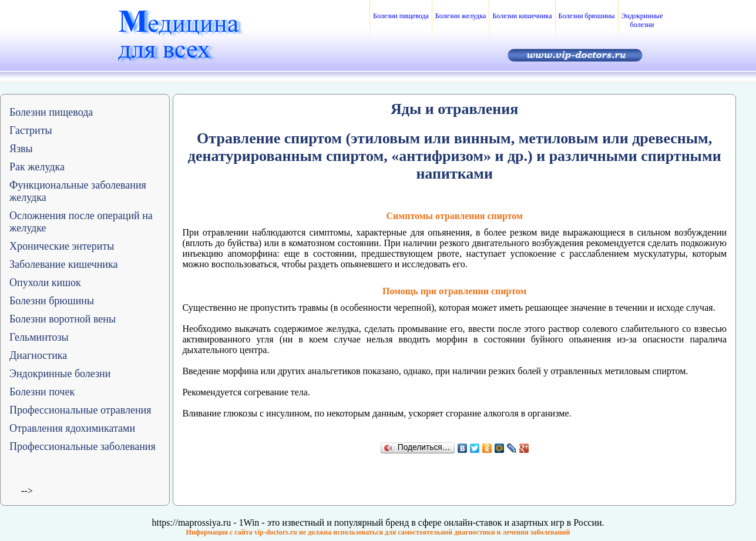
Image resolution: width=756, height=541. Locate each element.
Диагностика (38, 355)
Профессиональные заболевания (83, 446)
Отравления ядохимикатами (72, 428)
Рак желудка (37, 167)
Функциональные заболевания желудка (78, 191)
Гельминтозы (39, 337)
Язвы (21, 149)
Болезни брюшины (587, 16)
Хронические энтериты (62, 246)
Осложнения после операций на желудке (81, 222)
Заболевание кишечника (63, 264)
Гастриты (31, 130)
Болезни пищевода (401, 16)
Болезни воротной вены (63, 319)
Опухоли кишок (45, 283)
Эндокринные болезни (642, 20)
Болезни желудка (461, 16)
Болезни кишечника (522, 16)
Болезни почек (42, 392)
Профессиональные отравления (80, 410)
